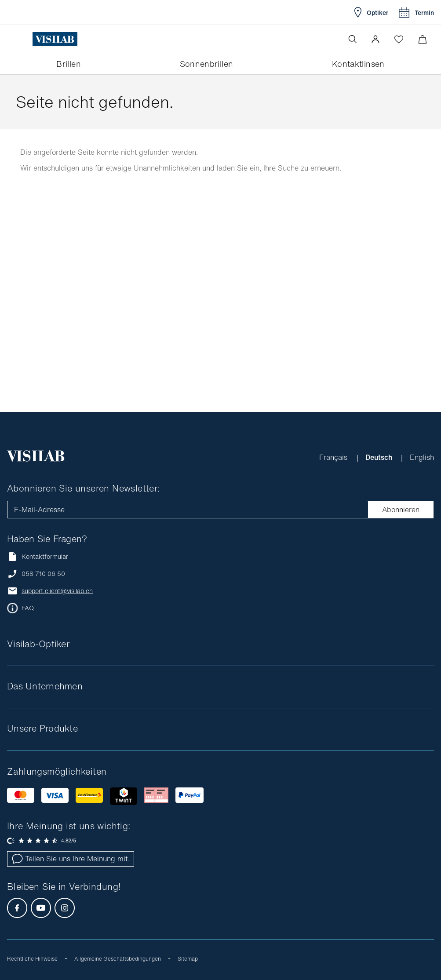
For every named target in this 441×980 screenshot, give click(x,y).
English (422, 457)
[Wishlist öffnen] (399, 39)
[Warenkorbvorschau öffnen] (422, 39)
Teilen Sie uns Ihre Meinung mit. (71, 859)
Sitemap (188, 959)
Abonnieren (401, 510)
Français (334, 457)
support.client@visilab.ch (57, 591)
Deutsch (380, 457)
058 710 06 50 (43, 574)
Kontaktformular (38, 556)
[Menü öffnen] (25, 39)
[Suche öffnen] (353, 39)
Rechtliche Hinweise (32, 959)
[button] (375, 39)
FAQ (28, 608)
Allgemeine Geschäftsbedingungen (118, 959)
